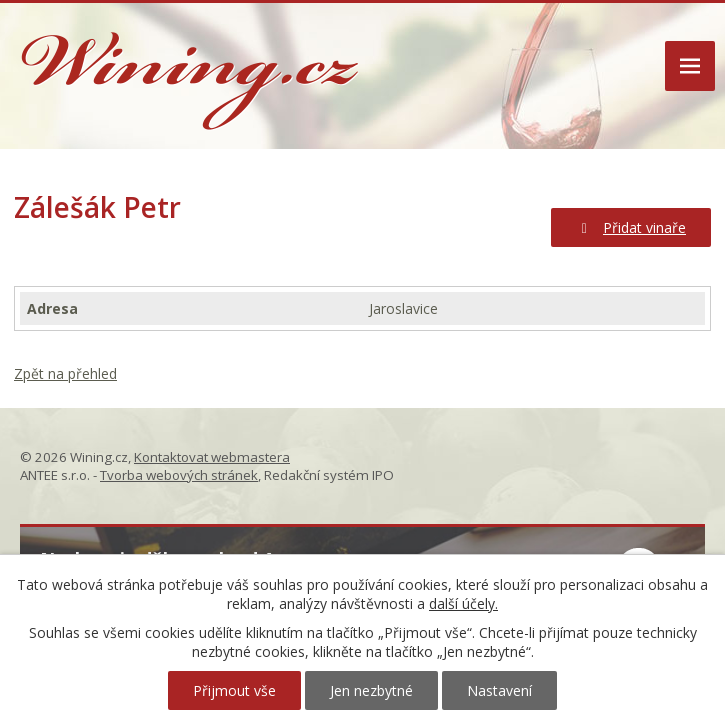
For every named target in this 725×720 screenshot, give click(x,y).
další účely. (463, 603)
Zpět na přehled (65, 373)
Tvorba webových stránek (179, 475)
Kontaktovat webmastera (212, 457)
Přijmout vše (234, 690)
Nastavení (499, 690)
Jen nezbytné (371, 690)
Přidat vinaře (631, 227)
